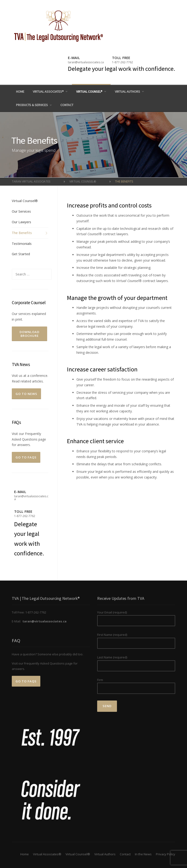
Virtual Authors (127, 92)
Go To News (26, 394)
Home (20, 92)
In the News (143, 854)
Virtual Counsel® (89, 92)
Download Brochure (29, 334)
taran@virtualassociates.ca (86, 62)
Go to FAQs (26, 457)
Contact (67, 105)
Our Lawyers (21, 222)
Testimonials (22, 244)
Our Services (21, 211)
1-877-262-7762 (123, 62)
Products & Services (32, 105)
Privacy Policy (166, 854)
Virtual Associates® (48, 92)
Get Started (21, 254)
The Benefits (22, 233)
